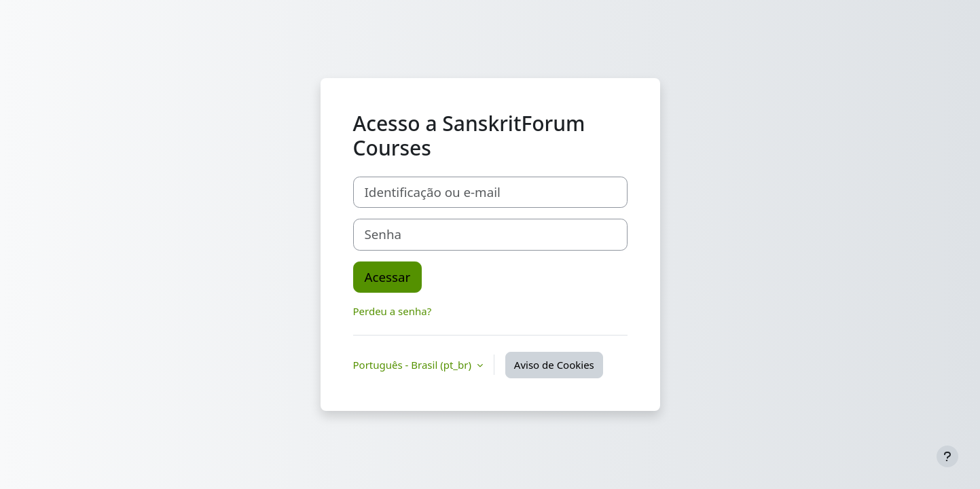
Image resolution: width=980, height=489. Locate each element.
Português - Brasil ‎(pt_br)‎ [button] (414, 365)
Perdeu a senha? (393, 311)
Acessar (388, 277)
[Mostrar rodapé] (947, 456)
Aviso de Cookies (554, 365)
